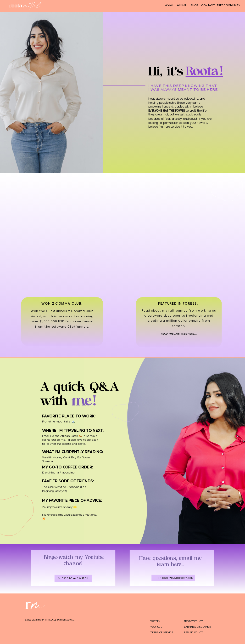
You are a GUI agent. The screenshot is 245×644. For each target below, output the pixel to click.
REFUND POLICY (193, 633)
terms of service (162, 633)
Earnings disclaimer (197, 627)
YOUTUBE (156, 627)
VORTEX (155, 621)
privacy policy (193, 621)
